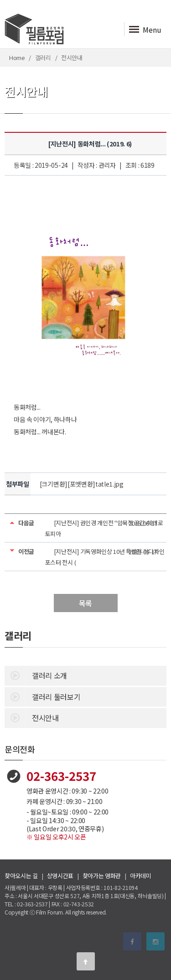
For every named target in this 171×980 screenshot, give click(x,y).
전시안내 (32, 717)
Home (17, 58)
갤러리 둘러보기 (42, 696)
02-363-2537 (61, 776)
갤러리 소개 (36, 675)
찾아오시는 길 (21, 876)
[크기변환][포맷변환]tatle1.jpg (82, 484)
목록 (85, 603)
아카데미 (141, 876)
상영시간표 (60, 876)
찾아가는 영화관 (102, 876)
